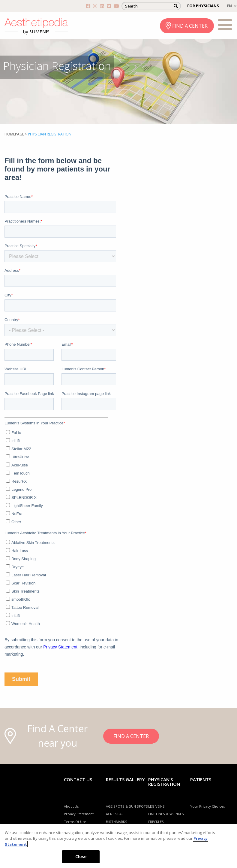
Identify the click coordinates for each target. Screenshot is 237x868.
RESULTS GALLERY (125, 779)
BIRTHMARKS (117, 822)
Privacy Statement (79, 814)
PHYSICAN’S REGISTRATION (164, 782)
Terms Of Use (75, 822)
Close (81, 856)
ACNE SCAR (115, 814)
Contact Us (78, 779)
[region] (118, 846)
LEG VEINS (156, 806)
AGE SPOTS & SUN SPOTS (127, 806)
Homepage (14, 134)
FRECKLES (156, 822)
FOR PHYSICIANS (203, 6)
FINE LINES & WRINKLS (166, 814)
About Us (71, 806)
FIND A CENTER (190, 26)
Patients (201, 779)
